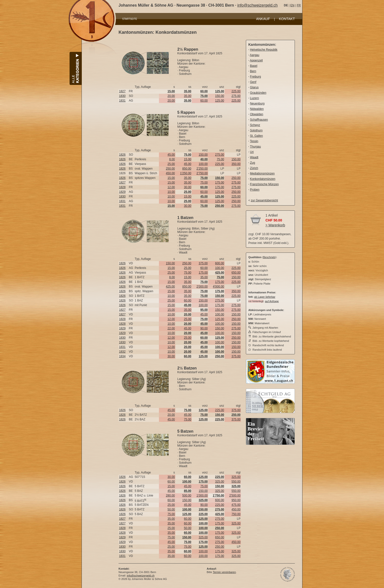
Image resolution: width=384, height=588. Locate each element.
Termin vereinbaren (224, 572)
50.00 (171, 509)
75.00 (220, 159)
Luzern (255, 98)
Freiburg (256, 77)
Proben (255, 190)
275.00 (236, 96)
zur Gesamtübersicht (264, 200)
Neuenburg (257, 104)
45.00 (171, 155)
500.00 (187, 496)
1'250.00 (186, 173)
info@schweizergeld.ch (258, 5)
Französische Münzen (264, 184)
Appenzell (256, 60)
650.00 (236, 273)
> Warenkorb (275, 225)
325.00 (236, 477)
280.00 (170, 496)
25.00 (171, 164)
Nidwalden (257, 109)
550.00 (236, 482)
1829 (122, 192)
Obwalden (257, 114)
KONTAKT (287, 19)
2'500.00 (235, 496)
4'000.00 (218, 287)
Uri (252, 152)
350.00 (236, 164)
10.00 (171, 192)
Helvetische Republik (264, 50)
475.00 (236, 505)
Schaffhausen (259, 120)
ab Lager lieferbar (265, 297)
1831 (122, 101)
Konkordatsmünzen (263, 179)
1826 (122, 155)
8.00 (172, 159)
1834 (122, 356)
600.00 (220, 263)
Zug (253, 163)
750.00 (236, 514)
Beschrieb (269, 257)
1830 (122, 96)
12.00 (171, 187)
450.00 (170, 173)
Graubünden (258, 93)
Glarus (254, 87)
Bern (253, 71)
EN (292, 5)
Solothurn (256, 130)
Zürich (254, 168)
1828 (122, 187)
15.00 (188, 159)
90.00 (204, 328)
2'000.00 (202, 287)
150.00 (220, 96)
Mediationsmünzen (262, 173)
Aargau (255, 55)
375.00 (203, 263)
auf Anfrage (272, 301)
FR (299, 5)
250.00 (170, 169)
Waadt (254, 157)
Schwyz (255, 125)
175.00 (220, 183)
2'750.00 (202, 173)
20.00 (171, 96)
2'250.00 (202, 169)
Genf (253, 82)
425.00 (170, 287)
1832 (122, 352)
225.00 (236, 91)
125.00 (220, 101)
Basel (254, 66)
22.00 (171, 328)
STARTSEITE (130, 19)
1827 (122, 91)
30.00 (188, 187)
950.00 (236, 500)
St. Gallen (257, 136)
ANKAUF (263, 19)
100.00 (203, 164)
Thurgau (255, 147)
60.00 (204, 101)
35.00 (188, 96)
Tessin (254, 141)
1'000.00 (202, 496)
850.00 (187, 169)
